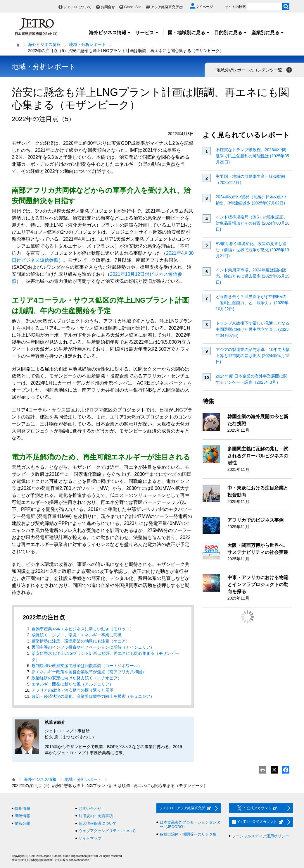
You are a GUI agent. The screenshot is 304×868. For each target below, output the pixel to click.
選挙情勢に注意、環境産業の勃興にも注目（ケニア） (81, 641)
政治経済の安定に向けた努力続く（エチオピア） (77, 678)
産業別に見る (268, 33)
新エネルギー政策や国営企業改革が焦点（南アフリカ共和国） (89, 672)
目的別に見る (231, 33)
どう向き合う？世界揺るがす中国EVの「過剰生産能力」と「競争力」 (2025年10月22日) (252, 303)
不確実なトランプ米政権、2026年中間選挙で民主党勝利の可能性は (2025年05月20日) (252, 156)
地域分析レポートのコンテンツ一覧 (255, 70)
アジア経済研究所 (167, 7)
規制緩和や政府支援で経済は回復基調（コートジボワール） (87, 666)
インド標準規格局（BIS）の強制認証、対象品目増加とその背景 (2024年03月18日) (253, 223)
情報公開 (23, 823)
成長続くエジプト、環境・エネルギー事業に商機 (77, 635)
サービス (147, 33)
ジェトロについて (77, 7)
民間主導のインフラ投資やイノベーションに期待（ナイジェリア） (93, 647)
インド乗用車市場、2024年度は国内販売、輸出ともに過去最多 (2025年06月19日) (253, 276)
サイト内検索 (235, 7)
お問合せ (108, 7)
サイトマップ (90, 838)
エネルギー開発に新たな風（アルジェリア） (72, 684)
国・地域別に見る (189, 33)
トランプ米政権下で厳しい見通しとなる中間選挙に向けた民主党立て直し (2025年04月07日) (253, 329)
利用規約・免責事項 (96, 816)
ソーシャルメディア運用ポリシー (261, 836)
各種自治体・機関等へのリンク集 (188, 834)
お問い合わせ (90, 808)
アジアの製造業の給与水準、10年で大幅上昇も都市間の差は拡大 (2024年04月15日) (253, 356)
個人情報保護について (98, 823)
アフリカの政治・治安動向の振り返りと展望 (72, 690)
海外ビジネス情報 (110, 33)
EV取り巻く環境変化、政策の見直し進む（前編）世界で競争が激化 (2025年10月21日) (252, 250)
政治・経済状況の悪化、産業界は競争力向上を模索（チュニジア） (93, 696)
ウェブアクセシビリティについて (107, 831)
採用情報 (23, 808)
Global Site (133, 7)
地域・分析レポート (87, 44)
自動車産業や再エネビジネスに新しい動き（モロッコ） (83, 629)
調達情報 (23, 816)
